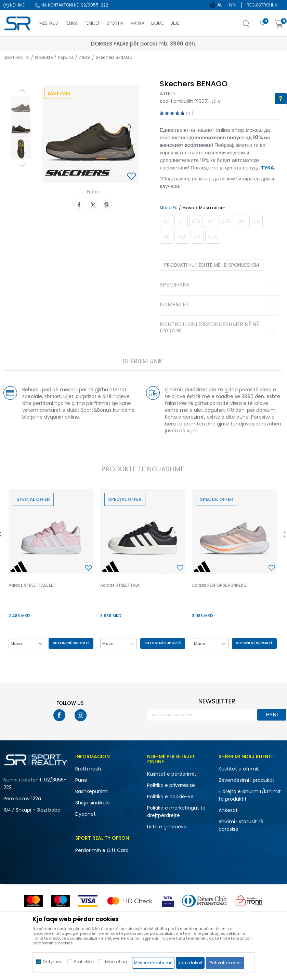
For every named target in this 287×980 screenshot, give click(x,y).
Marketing (116, 962)
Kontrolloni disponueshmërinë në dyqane (219, 328)
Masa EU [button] (169, 208)
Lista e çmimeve (167, 827)
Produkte (44, 57)
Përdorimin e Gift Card (102, 850)
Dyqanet (86, 814)
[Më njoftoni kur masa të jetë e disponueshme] (166, 221)
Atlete (85, 57)
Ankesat (228, 810)
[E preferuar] (263, 23)
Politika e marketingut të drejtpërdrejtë (176, 812)
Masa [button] (188, 208)
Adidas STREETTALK (120, 585)
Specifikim (219, 285)
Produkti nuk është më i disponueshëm (212, 265)
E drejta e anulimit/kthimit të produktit (250, 795)
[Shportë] (279, 24)
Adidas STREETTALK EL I (32, 585)
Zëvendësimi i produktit (246, 780)
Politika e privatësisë (171, 785)
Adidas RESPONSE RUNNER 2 (219, 585)
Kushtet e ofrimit (239, 769)
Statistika (84, 962)
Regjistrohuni (263, 5)
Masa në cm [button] (212, 208)
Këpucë (66, 57)
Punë (81, 780)
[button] (253, 26)
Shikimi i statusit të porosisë (241, 825)
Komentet (219, 305)
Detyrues (53, 962)
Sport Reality (16, 57)
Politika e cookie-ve (170, 797)
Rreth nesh (88, 769)
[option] (21, 106)
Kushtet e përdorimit (172, 774)
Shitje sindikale (93, 803)
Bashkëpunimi (92, 791)
